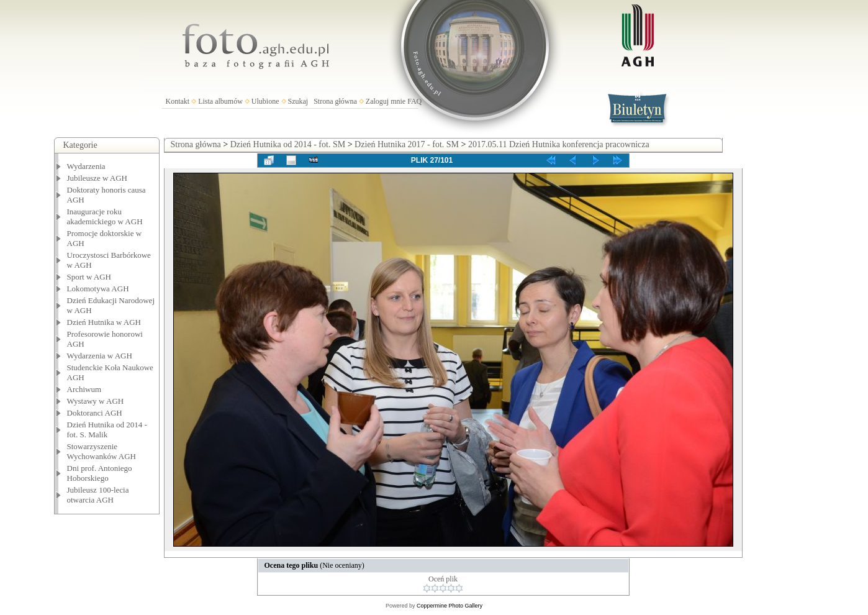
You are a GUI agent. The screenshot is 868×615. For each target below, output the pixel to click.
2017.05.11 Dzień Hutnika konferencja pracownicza (559, 144)
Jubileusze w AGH (97, 178)
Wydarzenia (86, 166)
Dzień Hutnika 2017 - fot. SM (407, 144)
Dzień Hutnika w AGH (104, 322)
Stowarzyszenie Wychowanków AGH (102, 451)
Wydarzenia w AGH (100, 356)
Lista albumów (220, 101)
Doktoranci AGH (95, 413)
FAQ (414, 101)
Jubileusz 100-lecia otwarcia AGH (98, 495)
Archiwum (84, 389)
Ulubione (265, 101)
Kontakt (178, 101)
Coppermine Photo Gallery (450, 606)
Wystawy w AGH (96, 401)
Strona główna (335, 101)
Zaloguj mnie (386, 101)
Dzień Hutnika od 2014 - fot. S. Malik (107, 430)
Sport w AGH (89, 277)
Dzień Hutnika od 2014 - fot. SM (288, 144)
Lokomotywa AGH (98, 289)
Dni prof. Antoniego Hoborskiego (100, 473)
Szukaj (298, 101)
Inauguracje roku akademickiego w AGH (105, 216)
